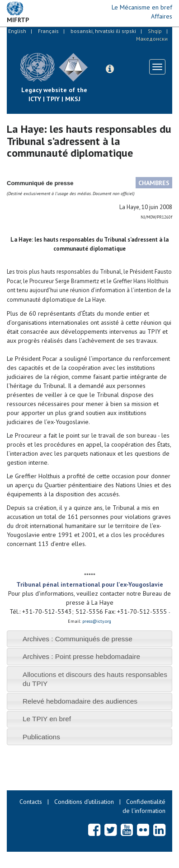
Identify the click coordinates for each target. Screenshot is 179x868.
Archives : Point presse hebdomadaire (81, 656)
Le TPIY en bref (47, 719)
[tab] (89, 639)
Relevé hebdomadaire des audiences (80, 701)
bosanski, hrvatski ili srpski (103, 31)
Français (48, 31)
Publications (41, 737)
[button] (110, 69)
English (17, 31)
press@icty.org (97, 621)
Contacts (31, 802)
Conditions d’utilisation (84, 802)
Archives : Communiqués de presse (78, 639)
